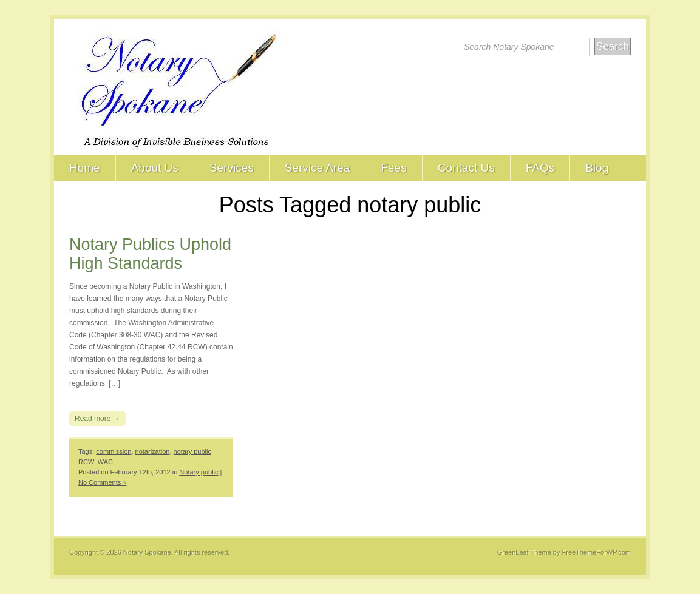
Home (85, 168)
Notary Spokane (147, 552)
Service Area (318, 168)
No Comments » (102, 482)
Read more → (97, 419)
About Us (155, 168)
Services (232, 168)
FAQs (540, 168)
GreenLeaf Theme (524, 552)
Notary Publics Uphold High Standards (150, 254)
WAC (105, 462)
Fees (393, 168)
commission (114, 451)
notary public (192, 451)
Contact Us (466, 168)
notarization (153, 451)
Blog (597, 168)
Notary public (199, 472)
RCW (86, 462)
